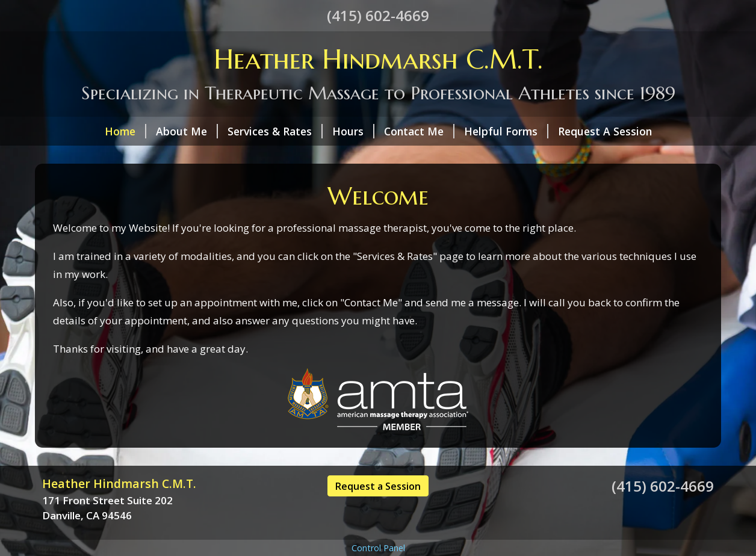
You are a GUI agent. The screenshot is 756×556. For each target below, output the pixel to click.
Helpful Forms (506, 131)
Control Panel (378, 548)
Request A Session (605, 131)
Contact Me (419, 131)
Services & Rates (275, 131)
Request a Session (378, 486)
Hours (353, 131)
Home (125, 131)
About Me (187, 131)
